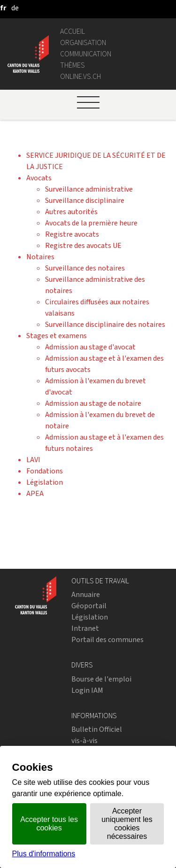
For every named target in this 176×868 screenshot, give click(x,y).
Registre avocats (72, 234)
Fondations (45, 471)
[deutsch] (15, 8)
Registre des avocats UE (83, 245)
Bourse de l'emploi (101, 679)
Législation (45, 482)
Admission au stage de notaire (93, 403)
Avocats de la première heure (91, 223)
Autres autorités (71, 212)
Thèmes (73, 65)
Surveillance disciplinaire (85, 200)
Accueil (73, 31)
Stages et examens (57, 336)
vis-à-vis (84, 740)
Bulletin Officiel (97, 729)
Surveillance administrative (89, 189)
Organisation (83, 43)
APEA (35, 493)
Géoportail (89, 606)
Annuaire (86, 594)
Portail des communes (107, 639)
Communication (86, 54)
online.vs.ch (80, 76)
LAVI (33, 460)
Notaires (40, 257)
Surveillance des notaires (85, 268)
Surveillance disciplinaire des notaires (105, 324)
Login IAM (87, 690)
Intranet (85, 628)
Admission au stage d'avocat (90, 347)
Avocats (39, 178)
